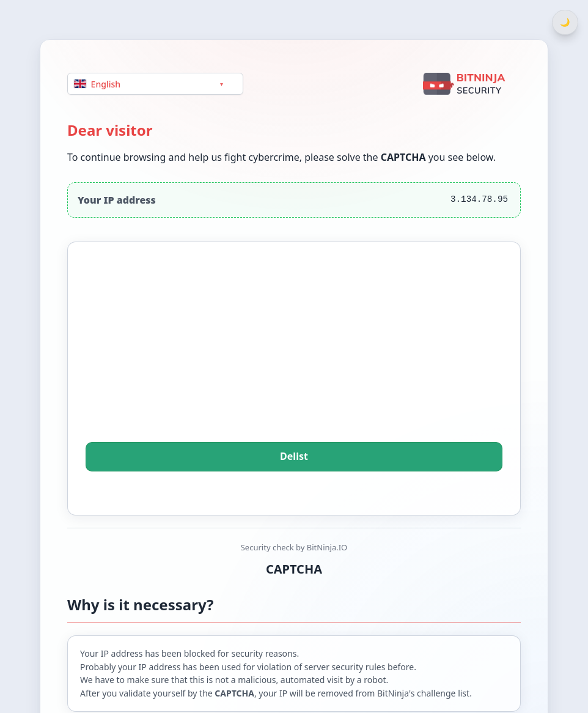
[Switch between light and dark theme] (565, 22)
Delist (294, 457)
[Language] (155, 83)
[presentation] (294, 359)
